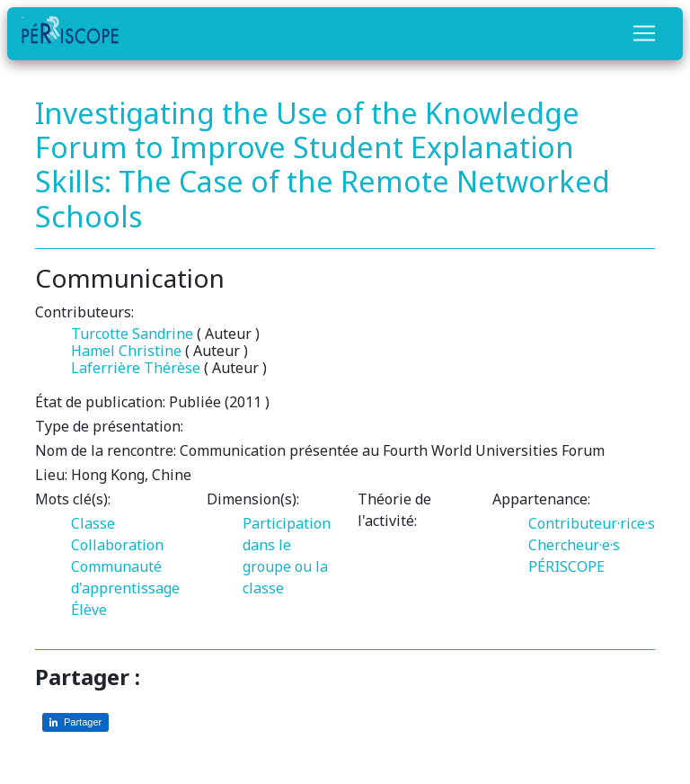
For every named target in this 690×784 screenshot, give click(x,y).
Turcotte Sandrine (132, 334)
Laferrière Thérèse (136, 368)
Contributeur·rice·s (592, 523)
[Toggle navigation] (644, 33)
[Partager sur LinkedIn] (75, 722)
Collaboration (117, 545)
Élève (89, 610)
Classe (93, 523)
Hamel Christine (126, 351)
